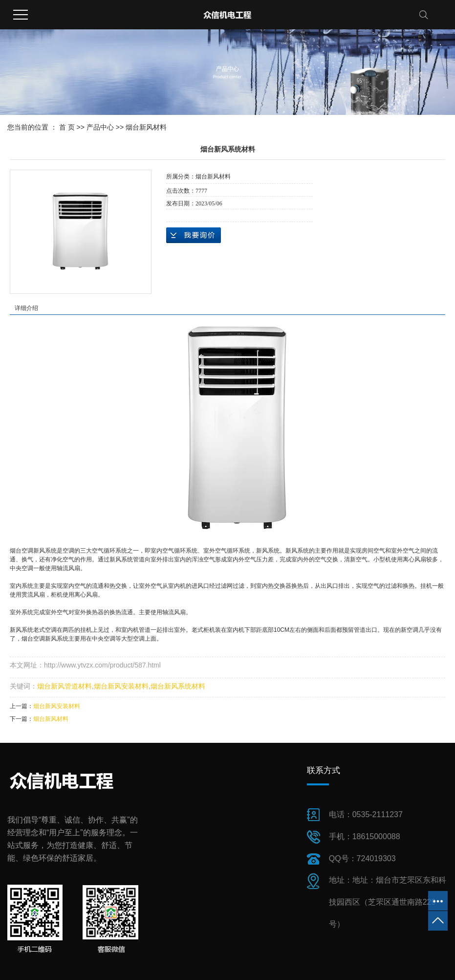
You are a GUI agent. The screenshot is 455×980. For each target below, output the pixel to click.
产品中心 (100, 127)
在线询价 (194, 235)
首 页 (67, 127)
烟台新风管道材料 (65, 686)
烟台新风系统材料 (178, 686)
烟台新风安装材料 (121, 686)
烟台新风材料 (146, 127)
